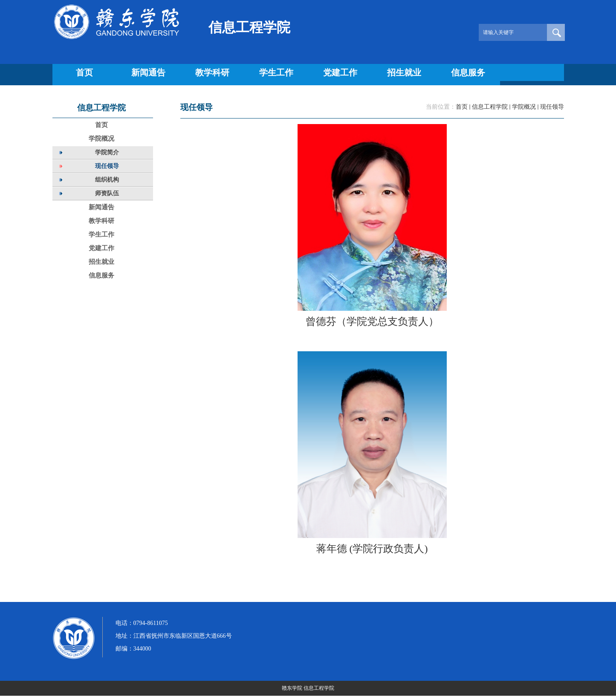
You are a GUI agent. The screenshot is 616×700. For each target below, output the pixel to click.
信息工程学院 (490, 107)
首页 (462, 107)
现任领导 (552, 107)
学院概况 (524, 107)
